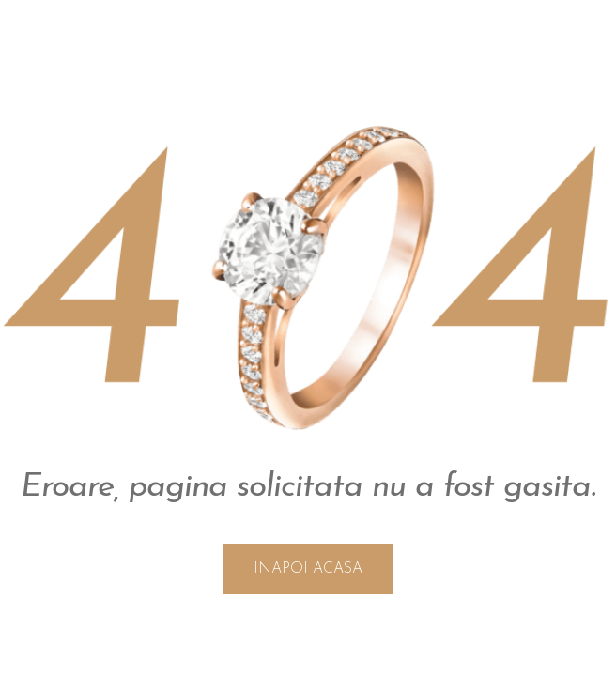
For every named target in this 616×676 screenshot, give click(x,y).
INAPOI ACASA (308, 569)
